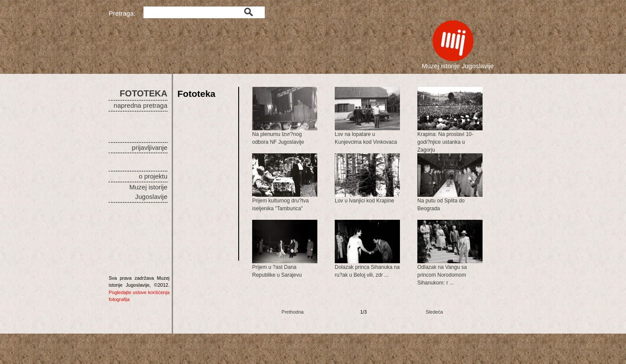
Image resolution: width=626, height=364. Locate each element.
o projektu (153, 176)
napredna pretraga (141, 105)
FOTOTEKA (143, 93)
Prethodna (293, 312)
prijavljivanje (150, 147)
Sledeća (434, 312)
